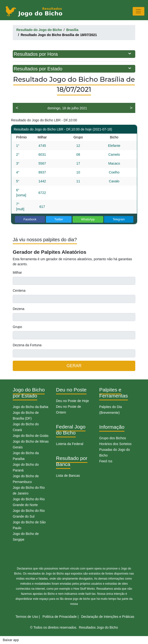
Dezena (18, 309)
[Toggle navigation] (139, 11)
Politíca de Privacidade (60, 617)
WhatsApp (88, 219)
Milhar (17, 272)
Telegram (119, 219)
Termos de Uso (27, 617)
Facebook (30, 219)
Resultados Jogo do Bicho (98, 627)
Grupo (17, 327)
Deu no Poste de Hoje (72, 401)
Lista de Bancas (68, 476)
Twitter (59, 219)
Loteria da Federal (70, 444)
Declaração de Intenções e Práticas (108, 617)
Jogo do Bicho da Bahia (31, 407)
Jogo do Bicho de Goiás (31, 436)
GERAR (74, 366)
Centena (19, 291)
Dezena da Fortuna (27, 345)
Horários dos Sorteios (115, 444)
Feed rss (106, 461)
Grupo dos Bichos (113, 438)
